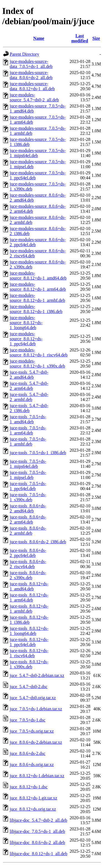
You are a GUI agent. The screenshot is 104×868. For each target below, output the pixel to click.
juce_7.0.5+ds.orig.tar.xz (32, 731)
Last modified (80, 38)
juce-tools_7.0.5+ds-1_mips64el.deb (28, 464)
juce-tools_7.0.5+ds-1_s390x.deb (28, 497)
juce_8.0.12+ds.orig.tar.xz (33, 809)
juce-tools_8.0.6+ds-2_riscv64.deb (28, 564)
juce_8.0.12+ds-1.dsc (29, 787)
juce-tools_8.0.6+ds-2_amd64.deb (28, 508)
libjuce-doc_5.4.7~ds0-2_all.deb (38, 820)
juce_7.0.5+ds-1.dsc (28, 720)
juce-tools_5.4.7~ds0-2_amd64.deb (29, 375)
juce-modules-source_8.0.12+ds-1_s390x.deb (37, 364)
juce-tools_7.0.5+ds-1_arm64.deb (28, 430)
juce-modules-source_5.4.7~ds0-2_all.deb (34, 97)
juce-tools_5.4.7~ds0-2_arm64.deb (29, 386)
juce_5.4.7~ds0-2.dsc (29, 687)
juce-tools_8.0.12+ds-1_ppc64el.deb (29, 642)
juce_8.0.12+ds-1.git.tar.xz (33, 798)
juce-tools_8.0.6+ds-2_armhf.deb (28, 531)
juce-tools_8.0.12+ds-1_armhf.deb (29, 609)
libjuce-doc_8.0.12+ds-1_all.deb (39, 854)
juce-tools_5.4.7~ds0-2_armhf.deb (29, 397)
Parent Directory (24, 54)
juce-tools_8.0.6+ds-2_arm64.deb (28, 519)
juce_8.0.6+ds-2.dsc (28, 753)
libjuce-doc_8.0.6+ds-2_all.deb (37, 843)
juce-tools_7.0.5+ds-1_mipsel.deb (28, 475)
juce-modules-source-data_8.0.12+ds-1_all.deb (32, 86)
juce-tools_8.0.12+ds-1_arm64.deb (29, 597)
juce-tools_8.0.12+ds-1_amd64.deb (29, 586)
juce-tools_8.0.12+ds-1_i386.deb (29, 620)
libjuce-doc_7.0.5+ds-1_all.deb (37, 831)
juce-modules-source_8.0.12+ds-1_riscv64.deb (39, 352)
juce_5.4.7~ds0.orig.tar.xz (33, 698)
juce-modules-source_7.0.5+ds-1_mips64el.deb (38, 153)
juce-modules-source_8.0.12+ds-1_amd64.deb (38, 276)
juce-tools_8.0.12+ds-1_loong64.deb (29, 631)
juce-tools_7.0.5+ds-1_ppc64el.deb (28, 486)
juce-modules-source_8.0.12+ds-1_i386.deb (36, 309)
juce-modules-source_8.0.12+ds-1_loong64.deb (26, 323)
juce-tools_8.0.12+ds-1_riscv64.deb (29, 653)
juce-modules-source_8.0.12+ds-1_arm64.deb (38, 287)
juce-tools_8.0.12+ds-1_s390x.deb (29, 664)
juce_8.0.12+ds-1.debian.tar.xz (37, 776)
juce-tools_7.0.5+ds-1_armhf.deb (28, 442)
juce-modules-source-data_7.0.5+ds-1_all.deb (31, 64)
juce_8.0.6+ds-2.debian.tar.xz (36, 742)
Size (96, 38)
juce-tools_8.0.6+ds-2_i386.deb (38, 542)
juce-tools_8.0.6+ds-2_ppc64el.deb (28, 553)
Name (39, 38)
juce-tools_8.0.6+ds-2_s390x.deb (28, 575)
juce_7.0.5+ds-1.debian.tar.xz (36, 709)
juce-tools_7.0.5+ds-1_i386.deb (38, 453)
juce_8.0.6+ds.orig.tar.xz (32, 765)
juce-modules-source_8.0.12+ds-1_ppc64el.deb (26, 339)
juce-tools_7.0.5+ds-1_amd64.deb (28, 419)
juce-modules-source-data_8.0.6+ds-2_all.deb (31, 75)
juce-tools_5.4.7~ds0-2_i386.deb (29, 408)
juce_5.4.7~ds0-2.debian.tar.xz (37, 675)
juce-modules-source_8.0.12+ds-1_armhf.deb (37, 298)
